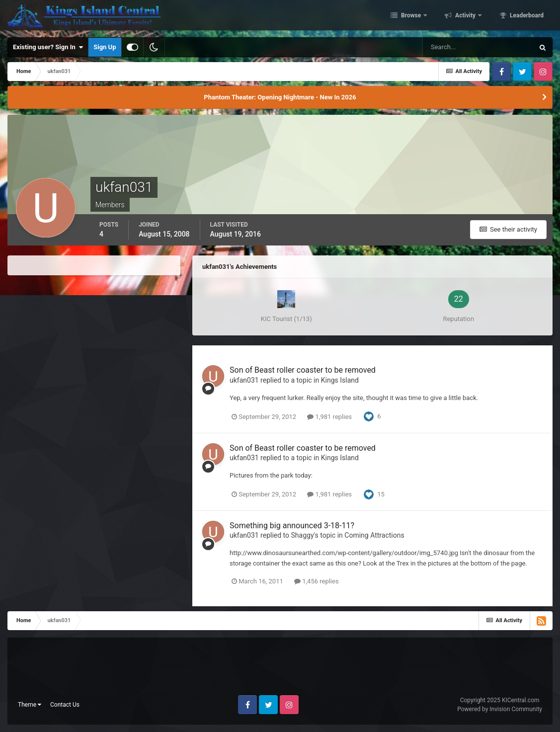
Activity (465, 16)
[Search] (478, 47)
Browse (411, 16)
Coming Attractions (374, 535)
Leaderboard (526, 16)
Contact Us (65, 705)
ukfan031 (244, 380)
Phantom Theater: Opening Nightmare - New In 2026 (280, 97)
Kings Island (340, 380)
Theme (30, 705)
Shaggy (303, 535)
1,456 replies (317, 581)
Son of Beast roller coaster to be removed (303, 370)
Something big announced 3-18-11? (292, 526)
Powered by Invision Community (500, 709)
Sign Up (105, 47)
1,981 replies (329, 417)
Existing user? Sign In (48, 47)
